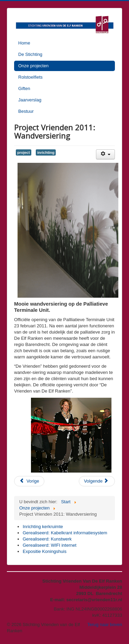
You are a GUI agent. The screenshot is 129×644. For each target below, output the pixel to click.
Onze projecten (33, 66)
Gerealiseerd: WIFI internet (50, 545)
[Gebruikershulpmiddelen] (105, 154)
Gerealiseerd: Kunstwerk (47, 539)
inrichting (46, 152)
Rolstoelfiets (30, 77)
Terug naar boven (105, 625)
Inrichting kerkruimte (43, 527)
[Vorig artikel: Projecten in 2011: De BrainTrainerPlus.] (29, 481)
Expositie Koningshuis (45, 551)
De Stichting (30, 54)
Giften (24, 88)
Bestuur (26, 111)
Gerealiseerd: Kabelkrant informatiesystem (65, 533)
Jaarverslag (30, 100)
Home (24, 43)
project (24, 152)
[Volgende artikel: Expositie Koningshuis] (97, 481)
